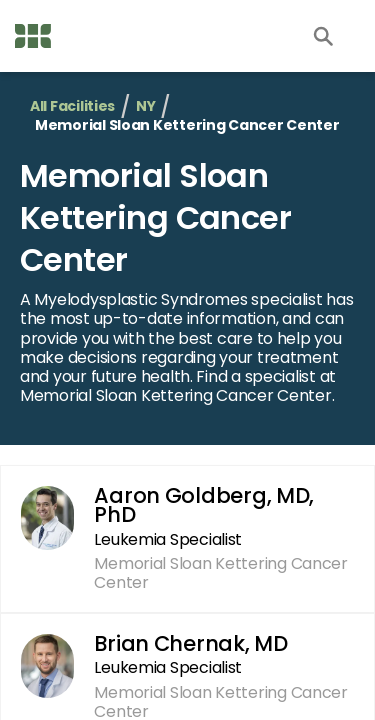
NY (145, 106)
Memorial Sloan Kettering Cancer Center (155, 217)
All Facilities (72, 106)
